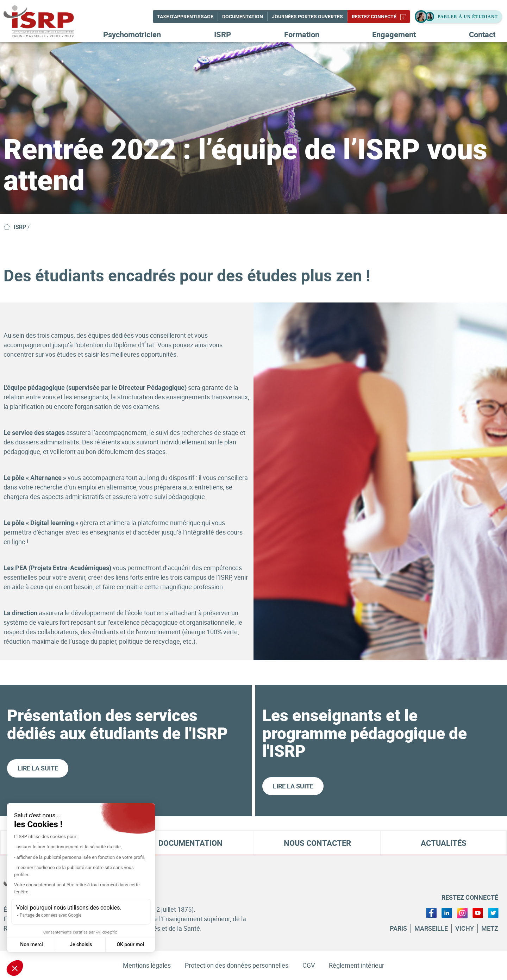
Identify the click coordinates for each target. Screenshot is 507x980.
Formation (302, 34)
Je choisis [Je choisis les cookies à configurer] (81, 944)
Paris (398, 928)
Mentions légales (147, 965)
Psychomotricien (132, 34)
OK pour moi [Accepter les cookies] (130, 944)
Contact (482, 34)
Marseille (431, 928)
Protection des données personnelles (237, 965)
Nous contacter (317, 843)
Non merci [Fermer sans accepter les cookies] (32, 944)
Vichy (465, 928)
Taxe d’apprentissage (185, 16)
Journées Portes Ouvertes (307, 16)
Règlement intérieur (356, 965)
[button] (15, 968)
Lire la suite (38, 768)
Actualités (444, 843)
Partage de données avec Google (51, 915)
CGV (309, 965)
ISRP (223, 34)
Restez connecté (379, 17)
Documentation (243, 16)
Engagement (394, 34)
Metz (490, 928)
